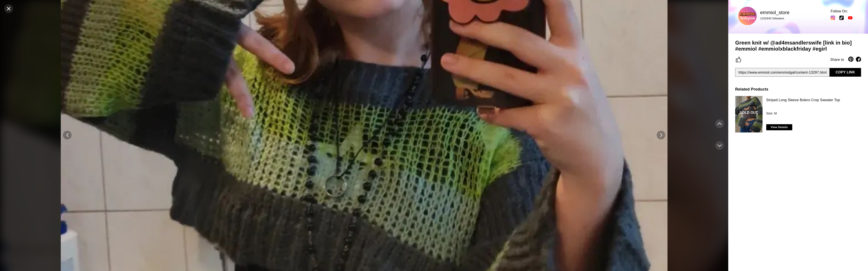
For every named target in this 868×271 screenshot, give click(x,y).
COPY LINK (845, 72)
